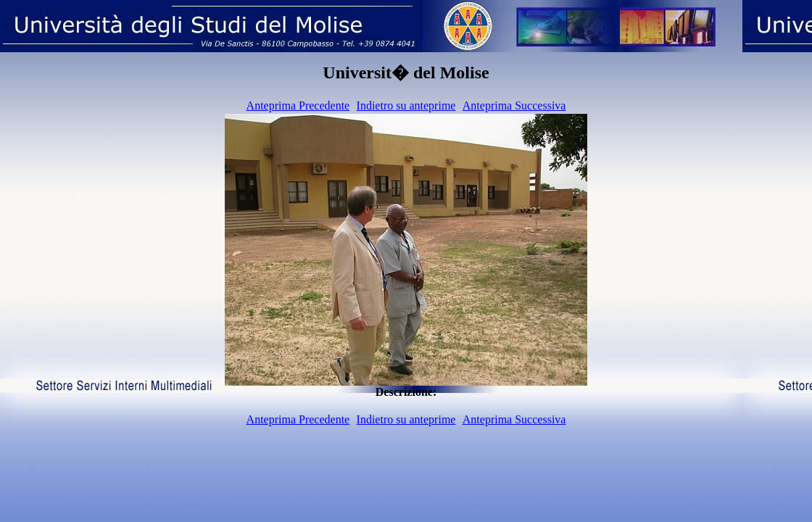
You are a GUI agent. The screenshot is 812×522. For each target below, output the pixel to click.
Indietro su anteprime (406, 105)
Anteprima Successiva (514, 105)
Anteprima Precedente (298, 105)
